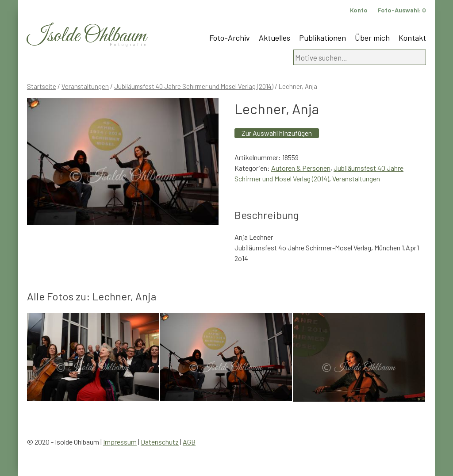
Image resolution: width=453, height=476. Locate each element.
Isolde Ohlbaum (87, 36)
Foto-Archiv (230, 38)
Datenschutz (160, 442)
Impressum (120, 442)
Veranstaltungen (85, 86)
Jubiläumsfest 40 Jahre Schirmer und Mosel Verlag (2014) (194, 86)
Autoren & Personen (301, 168)
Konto (359, 10)
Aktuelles (274, 38)
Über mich (372, 38)
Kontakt (412, 38)
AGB (189, 442)
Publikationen (322, 38)
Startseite (42, 86)
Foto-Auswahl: (402, 10)
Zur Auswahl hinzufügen (277, 133)
